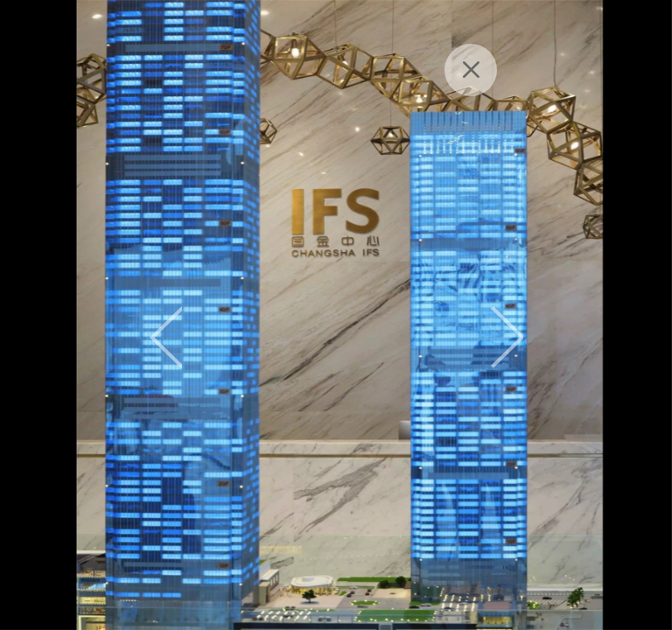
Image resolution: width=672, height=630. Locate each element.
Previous (165, 337)
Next (507, 337)
